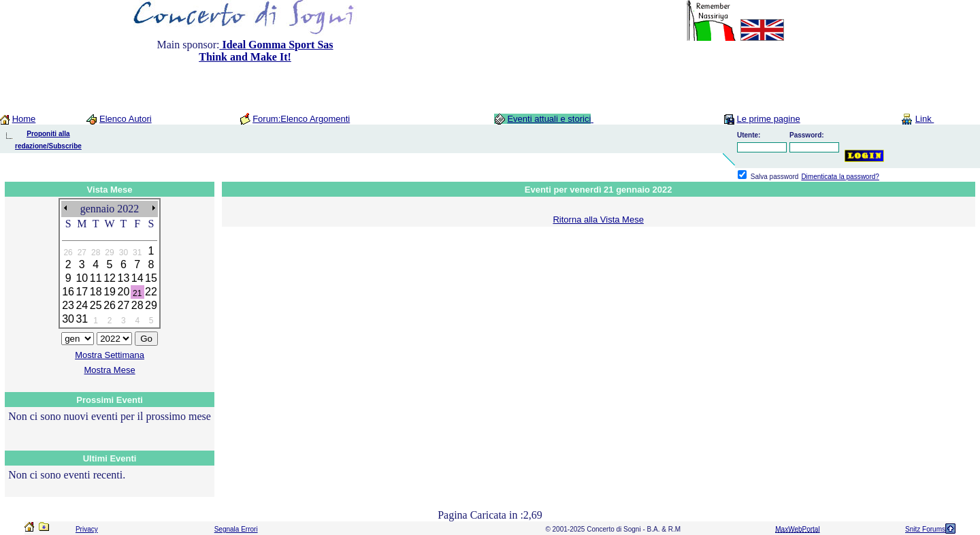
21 (137, 293)
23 (68, 305)
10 (82, 278)
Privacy (87, 529)
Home (24, 119)
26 (110, 305)
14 (137, 278)
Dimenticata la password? (840, 177)
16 (68, 292)
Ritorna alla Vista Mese (598, 220)
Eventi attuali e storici (549, 119)
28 (137, 305)
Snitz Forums (925, 529)
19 (110, 292)
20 (123, 292)
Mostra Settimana (110, 355)
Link (925, 119)
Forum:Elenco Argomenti (301, 119)
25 (96, 305)
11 (96, 278)
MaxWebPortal (797, 529)
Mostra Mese (110, 370)
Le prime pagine (768, 119)
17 (82, 292)
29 (151, 305)
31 (82, 319)
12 (110, 278)
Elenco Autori (126, 119)
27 (123, 305)
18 (96, 292)
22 (151, 292)
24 (82, 305)
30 (68, 319)
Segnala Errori (236, 529)
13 (123, 278)
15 (151, 278)
